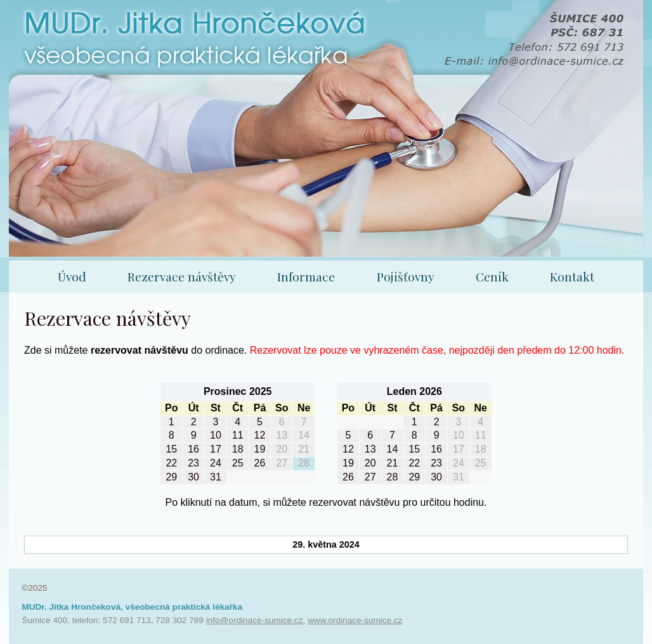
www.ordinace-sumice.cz (355, 620)
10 (216, 435)
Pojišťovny (406, 276)
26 (260, 463)
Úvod (72, 276)
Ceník (492, 276)
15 (171, 449)
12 (260, 435)
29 (171, 477)
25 (238, 463)
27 (282, 463)
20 (282, 449)
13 (282, 435)
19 (260, 449)
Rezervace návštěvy (182, 276)
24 (216, 463)
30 (193, 477)
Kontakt (572, 276)
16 (193, 449)
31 (216, 477)
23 (193, 463)
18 (238, 449)
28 (304, 463)
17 (216, 449)
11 (238, 435)
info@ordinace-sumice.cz (255, 620)
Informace (306, 276)
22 (171, 463)
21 (304, 449)
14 (304, 435)
